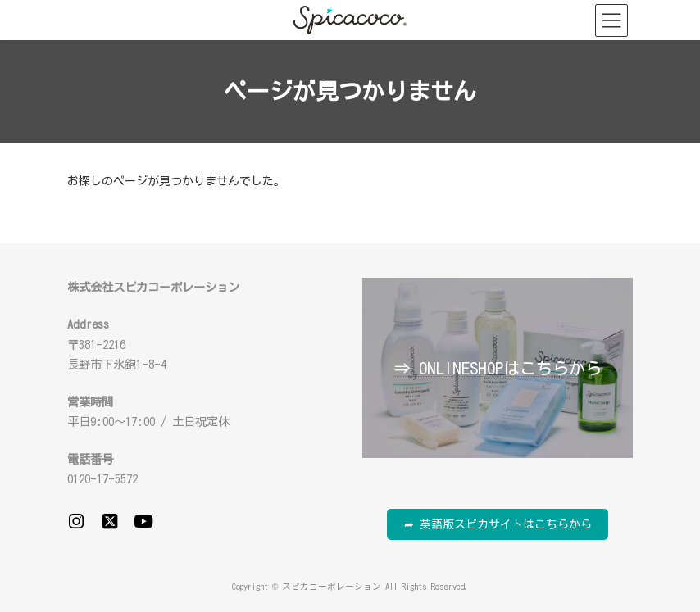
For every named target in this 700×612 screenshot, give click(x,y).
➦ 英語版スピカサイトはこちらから (498, 524)
